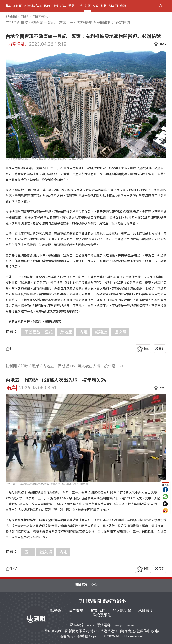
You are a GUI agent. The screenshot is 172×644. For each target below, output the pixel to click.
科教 (104, 6)
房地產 (66, 332)
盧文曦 (121, 332)
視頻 (55, 6)
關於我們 (98, 611)
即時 (47, 6)
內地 (84, 332)
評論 (63, 6)
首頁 (19, 6)
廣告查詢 (76, 611)
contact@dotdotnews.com (124, 626)
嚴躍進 (101, 332)
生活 (79, 6)
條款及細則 (102, 615)
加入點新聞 (122, 611)
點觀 (71, 6)
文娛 (96, 6)
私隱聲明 (146, 611)
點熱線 (56, 611)
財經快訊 (16, 44)
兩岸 (11, 388)
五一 (29, 552)
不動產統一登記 (39, 332)
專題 (123, 6)
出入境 (46, 552)
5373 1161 (91, 626)
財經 (88, 6)
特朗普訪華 (34, 6)
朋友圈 (113, 6)
